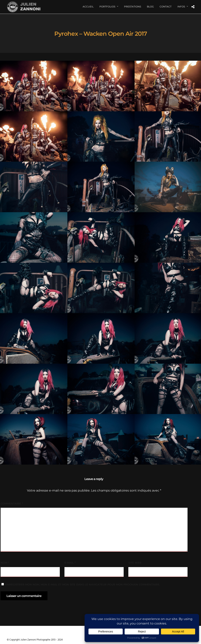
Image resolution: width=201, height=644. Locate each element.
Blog (150, 7)
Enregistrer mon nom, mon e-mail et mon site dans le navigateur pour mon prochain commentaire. (83, 584)
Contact (166, 7)
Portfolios (107, 7)
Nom (5, 563)
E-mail (70, 563)
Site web (135, 563)
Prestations (133, 7)
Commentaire (12, 503)
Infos (181, 7)
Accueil (88, 7)
